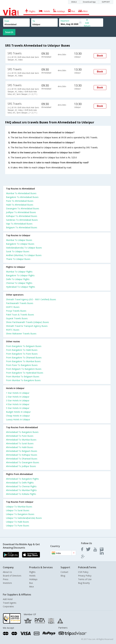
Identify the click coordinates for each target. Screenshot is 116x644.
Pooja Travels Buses (16, 311)
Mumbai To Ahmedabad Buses (21, 193)
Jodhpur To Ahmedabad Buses (21, 212)
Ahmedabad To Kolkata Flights (21, 494)
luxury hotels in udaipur (18, 419)
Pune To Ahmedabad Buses (20, 201)
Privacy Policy (85, 576)
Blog (63, 576)
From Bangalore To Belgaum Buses (24, 346)
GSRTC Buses (13, 307)
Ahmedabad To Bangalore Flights (22, 479)
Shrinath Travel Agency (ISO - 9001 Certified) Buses (31, 299)
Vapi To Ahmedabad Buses (19, 224)
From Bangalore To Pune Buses (22, 354)
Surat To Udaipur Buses (18, 251)
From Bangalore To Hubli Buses (22, 350)
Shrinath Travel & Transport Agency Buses (27, 326)
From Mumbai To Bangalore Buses (23, 380)
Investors (7, 583)
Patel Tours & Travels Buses (20, 315)
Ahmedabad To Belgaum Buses (22, 451)
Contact (64, 572)
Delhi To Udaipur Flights (18, 279)
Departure (65, 21)
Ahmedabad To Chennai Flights (21, 486)
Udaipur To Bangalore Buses (20, 514)
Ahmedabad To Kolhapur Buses (22, 455)
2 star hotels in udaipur (18, 397)
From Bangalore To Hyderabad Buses (25, 373)
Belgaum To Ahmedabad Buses (22, 227)
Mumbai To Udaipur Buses (19, 240)
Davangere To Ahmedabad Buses (23, 208)
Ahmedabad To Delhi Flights (20, 483)
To (34, 21)
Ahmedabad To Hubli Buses (20, 447)
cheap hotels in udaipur (18, 416)
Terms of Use (85, 579)
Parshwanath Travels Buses (20, 303)
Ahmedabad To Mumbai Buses (21, 440)
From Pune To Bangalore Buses (22, 365)
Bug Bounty (84, 583)
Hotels (32, 576)
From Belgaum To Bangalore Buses (24, 369)
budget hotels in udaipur (18, 412)
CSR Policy (83, 572)
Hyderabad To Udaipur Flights (21, 287)
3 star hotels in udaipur (18, 400)
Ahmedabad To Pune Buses (20, 436)
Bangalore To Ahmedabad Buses (22, 197)
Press (6, 579)
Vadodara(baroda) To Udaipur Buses (24, 248)
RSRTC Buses (13, 330)
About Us (7, 572)
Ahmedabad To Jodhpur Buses (21, 466)
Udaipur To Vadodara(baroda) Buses (24, 518)
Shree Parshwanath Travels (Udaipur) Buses (27, 322)
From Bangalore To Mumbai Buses (23, 361)
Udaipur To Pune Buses (18, 526)
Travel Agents (10, 603)
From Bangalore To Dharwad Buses (24, 358)
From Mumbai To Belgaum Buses (23, 376)
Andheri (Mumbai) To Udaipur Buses (24, 255)
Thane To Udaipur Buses (18, 259)
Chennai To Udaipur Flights (19, 283)
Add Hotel (8, 599)
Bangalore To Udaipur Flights (20, 275)
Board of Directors (12, 576)
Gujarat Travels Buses (17, 318)
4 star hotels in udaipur (18, 404)
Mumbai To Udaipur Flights (19, 272)
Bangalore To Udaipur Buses (20, 244)
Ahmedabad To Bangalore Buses (22, 432)
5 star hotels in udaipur (18, 408)
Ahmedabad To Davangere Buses (23, 462)
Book (100, 56)
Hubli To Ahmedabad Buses (20, 205)
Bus (31, 583)
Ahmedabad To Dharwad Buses (22, 459)
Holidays (33, 579)
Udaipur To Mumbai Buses (19, 507)
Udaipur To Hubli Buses (18, 522)
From (7, 21)
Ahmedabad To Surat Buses (20, 443)
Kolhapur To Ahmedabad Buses (22, 216)
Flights (32, 572)
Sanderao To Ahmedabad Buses (22, 220)
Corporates (8, 606)
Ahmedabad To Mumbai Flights (21, 490)
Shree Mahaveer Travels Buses (21, 334)
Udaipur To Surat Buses (18, 510)
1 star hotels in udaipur (18, 393)
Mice (31, 587)
